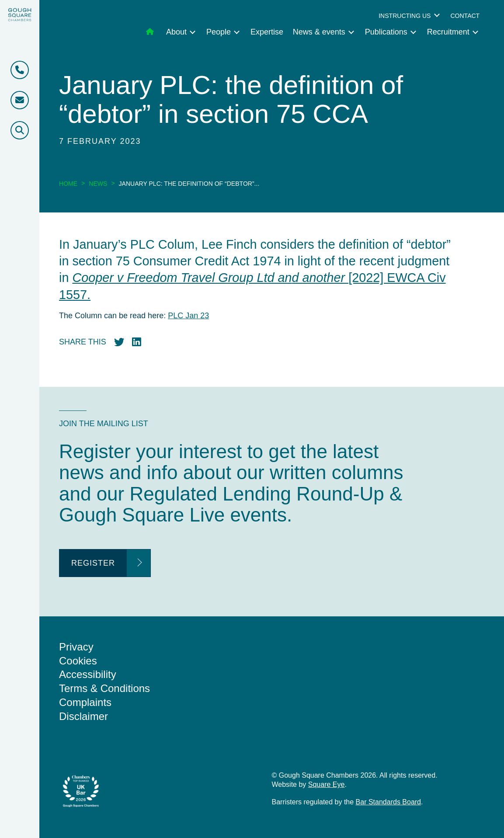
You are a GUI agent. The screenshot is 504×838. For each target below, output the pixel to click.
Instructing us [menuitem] (405, 16)
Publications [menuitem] (386, 32)
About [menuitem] (176, 32)
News (98, 184)
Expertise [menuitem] (267, 32)
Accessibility (88, 674)
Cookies (78, 661)
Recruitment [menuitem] (448, 32)
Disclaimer (83, 716)
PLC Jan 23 (188, 316)
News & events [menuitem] (319, 32)
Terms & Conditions (104, 688)
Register (93, 563)
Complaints (85, 702)
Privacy (76, 647)
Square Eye (327, 784)
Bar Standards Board (388, 802)
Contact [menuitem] (465, 16)
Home (68, 184)
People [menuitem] (219, 32)
